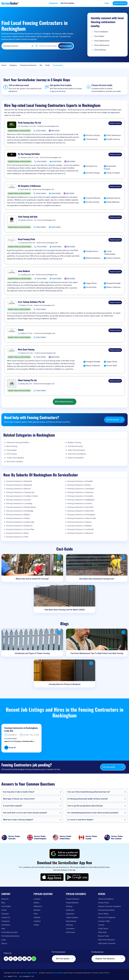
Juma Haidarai (24, 271)
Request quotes (115, 123)
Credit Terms (103, 929)
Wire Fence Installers (15, 462)
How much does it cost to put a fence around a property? (25, 813)
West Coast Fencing (26, 350)
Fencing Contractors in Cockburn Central (22, 496)
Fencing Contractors (28, 65)
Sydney (36, 903)
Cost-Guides (6, 906)
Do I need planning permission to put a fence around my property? (93, 813)
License (101, 925)
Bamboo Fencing (74, 442)
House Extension (73, 899)
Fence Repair (12, 450)
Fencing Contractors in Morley (79, 485)
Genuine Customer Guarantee (109, 906)
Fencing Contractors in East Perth (80, 507)
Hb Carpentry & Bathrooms (29, 186)
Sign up (4, 943)
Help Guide (102, 932)
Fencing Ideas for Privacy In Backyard (65, 684)
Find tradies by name (9, 932)
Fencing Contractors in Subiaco (79, 522)
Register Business (120, 3)
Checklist (5, 914)
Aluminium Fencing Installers (18, 442)
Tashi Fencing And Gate (28, 217)
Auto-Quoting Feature (106, 910)
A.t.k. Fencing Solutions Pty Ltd (31, 302)
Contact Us (6, 917)
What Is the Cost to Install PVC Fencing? (32, 579)
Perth (48, 65)
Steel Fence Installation (77, 454)
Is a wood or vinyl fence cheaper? (80, 820)
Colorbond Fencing (75, 446)
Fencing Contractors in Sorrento (80, 503)
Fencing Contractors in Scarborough (20, 522)
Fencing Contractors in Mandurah (19, 481)
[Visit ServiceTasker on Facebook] (6, 959)
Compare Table (104, 921)
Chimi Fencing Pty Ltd (27, 380)
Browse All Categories (107, 917)
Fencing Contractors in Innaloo (18, 518)
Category (13, 65)
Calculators (6, 925)
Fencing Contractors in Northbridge (20, 511)
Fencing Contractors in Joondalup (19, 503)
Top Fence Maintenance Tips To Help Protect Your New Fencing (97, 653)
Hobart (36, 925)
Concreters (70, 929)
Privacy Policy (103, 903)
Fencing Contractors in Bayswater (19, 485)
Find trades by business (10, 936)
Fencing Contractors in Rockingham (81, 515)
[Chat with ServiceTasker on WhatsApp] (34, 959)
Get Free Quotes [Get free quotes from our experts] (64, 959)
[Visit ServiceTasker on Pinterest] (11, 959)
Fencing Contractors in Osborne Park (82, 518)
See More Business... (65, 402)
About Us (5, 899)
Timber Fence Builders (15, 458)
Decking (69, 906)
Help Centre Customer (107, 943)
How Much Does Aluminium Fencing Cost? (97, 579)
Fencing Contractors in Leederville (81, 529)
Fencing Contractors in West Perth (81, 511)
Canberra (37, 921)
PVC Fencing (12, 454)
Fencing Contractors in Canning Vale (20, 492)
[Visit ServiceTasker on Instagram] (20, 959)
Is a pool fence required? (12, 806)
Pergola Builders (72, 903)
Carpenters (70, 914)
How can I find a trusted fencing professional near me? (89, 792)
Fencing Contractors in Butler (17, 533)
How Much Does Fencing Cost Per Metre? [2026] (64, 610)
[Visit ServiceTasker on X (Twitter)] (15, 959)
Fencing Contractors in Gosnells (19, 500)
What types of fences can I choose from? (19, 799)
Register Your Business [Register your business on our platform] (109, 959)
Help (3, 929)
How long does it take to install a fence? (19, 792)
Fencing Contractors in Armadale (80, 481)
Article (4, 910)
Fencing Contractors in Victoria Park (20, 529)
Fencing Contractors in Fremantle (80, 496)
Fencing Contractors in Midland (79, 526)
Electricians (71, 932)
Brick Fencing (12, 446)
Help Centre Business (106, 940)
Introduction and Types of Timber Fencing (32, 653)
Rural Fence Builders (76, 458)
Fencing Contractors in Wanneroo (80, 533)
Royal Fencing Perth (26, 239)
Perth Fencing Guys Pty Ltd (29, 123)
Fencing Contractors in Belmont (18, 489)
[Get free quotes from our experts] (67, 3)
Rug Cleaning (71, 921)
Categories (6, 921)
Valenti (21, 330)
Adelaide (37, 917)
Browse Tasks (104, 936)
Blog (3, 903)
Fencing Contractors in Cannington (81, 489)
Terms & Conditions (106, 899)
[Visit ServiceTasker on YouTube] (29, 959)
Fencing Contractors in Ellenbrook (19, 526)
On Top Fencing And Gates (29, 154)
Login (107, 3)
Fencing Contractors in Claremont (80, 492)
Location (37, 899)
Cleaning (69, 925)
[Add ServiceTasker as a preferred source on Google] (65, 854)
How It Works (103, 914)
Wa (41, 65)
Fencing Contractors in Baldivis (18, 515)
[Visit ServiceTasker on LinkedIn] (25, 959)
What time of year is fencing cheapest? (18, 820)
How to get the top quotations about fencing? (85, 806)
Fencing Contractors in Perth (17, 537)
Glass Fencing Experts (76, 450)
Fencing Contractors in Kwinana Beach (21, 507)
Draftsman (70, 910)
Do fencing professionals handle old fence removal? (88, 799)
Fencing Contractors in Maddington (81, 500)
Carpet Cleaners (72, 917)
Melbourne (38, 906)
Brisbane (37, 910)
